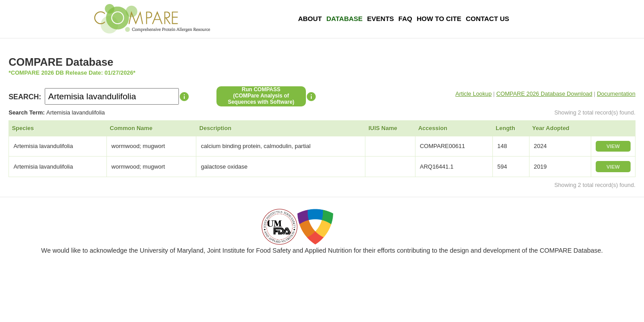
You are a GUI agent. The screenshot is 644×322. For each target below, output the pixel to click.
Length (506, 128)
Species (23, 128)
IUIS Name (383, 128)
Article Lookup (473, 94)
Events (381, 19)
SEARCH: (25, 97)
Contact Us (487, 19)
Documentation (616, 94)
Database (345, 19)
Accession (433, 128)
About (310, 19)
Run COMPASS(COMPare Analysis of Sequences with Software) (261, 96)
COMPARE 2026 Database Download (544, 94)
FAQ (405, 19)
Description (216, 128)
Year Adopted (551, 128)
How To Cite (439, 19)
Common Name (131, 128)
